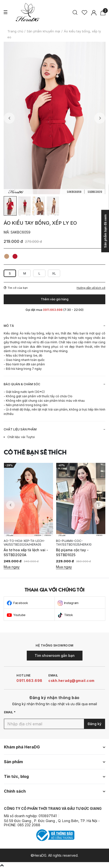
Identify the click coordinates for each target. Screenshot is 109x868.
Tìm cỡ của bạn (16, 288)
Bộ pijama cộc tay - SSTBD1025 (72, 552)
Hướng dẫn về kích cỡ (91, 288)
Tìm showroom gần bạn (55, 655)
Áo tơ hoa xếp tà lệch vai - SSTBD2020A (26, 552)
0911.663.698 (29, 681)
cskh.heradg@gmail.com (71, 681)
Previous (9, 118)
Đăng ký (95, 724)
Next (100, 118)
